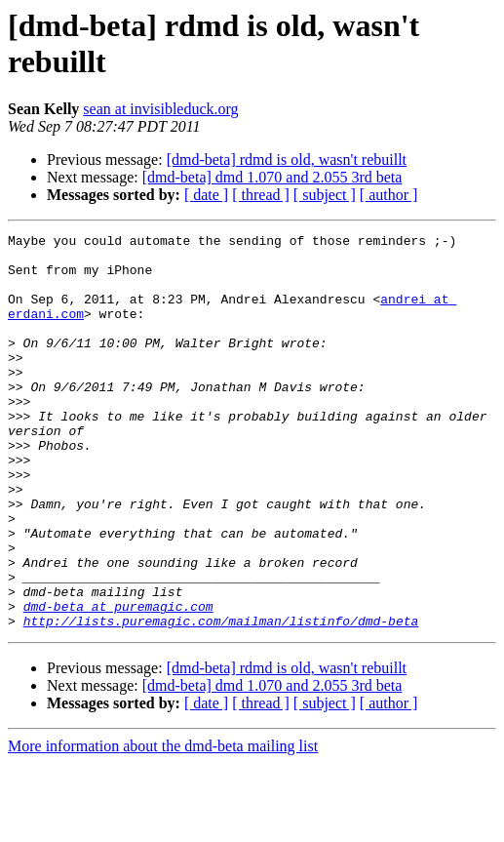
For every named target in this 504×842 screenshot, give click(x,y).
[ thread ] (261, 195)
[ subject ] (325, 195)
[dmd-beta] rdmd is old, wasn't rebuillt (287, 160)
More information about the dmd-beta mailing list (163, 825)
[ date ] (206, 195)
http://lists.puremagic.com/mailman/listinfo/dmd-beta (221, 700)
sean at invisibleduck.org (160, 109)
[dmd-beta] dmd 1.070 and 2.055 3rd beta (272, 177)
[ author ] (389, 195)
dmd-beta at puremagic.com (118, 682)
